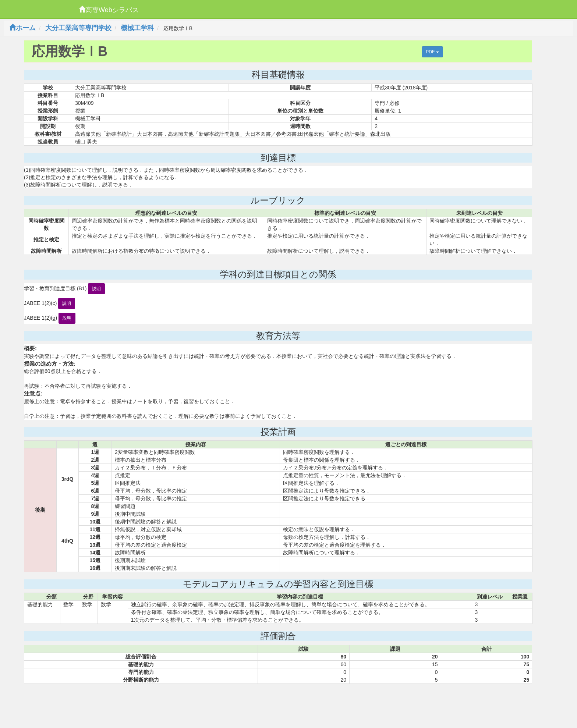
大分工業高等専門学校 (78, 28)
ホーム (22, 28)
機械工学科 (137, 28)
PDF (432, 52)
